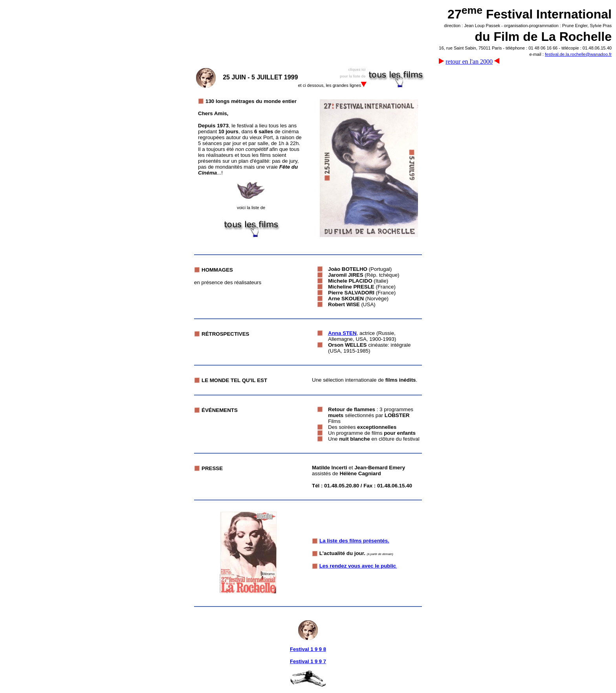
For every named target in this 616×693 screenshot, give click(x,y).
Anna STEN (342, 333)
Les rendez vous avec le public (358, 566)
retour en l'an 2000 (469, 62)
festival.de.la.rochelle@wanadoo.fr (578, 54)
